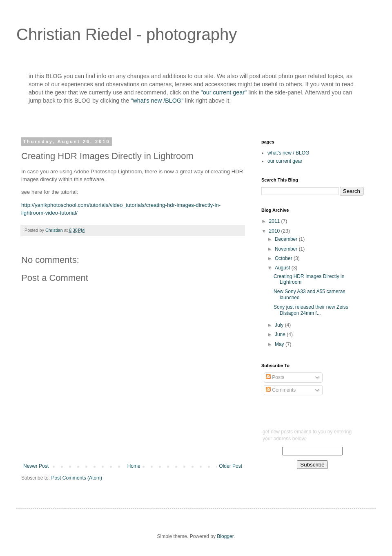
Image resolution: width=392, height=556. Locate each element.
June (281, 334)
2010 (275, 231)
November (287, 249)
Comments (281, 390)
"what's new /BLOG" (158, 101)
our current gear (285, 161)
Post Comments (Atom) (77, 478)
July (280, 325)
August (283, 268)
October (284, 258)
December (287, 239)
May (280, 344)
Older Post (231, 466)
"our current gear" (224, 92)
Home (134, 466)
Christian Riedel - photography (127, 34)
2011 (275, 221)
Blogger (225, 536)
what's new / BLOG (288, 153)
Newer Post (36, 466)
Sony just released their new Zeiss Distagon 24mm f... (311, 310)
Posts (275, 377)
